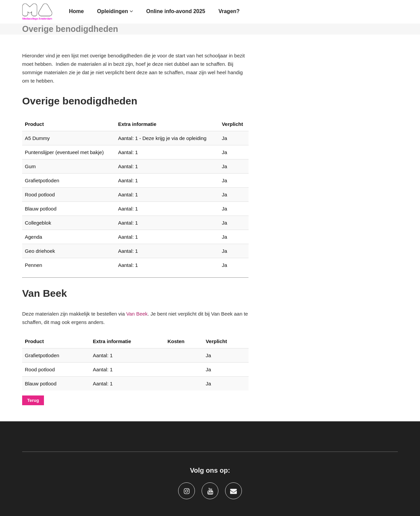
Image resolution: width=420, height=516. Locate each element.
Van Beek (137, 314)
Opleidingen (115, 11)
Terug (33, 400)
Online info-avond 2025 (176, 11)
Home (76, 11)
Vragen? (229, 11)
